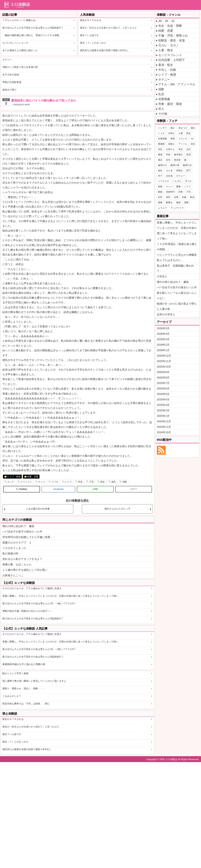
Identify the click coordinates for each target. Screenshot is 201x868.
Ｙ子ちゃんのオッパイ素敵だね (19, 20)
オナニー (7, 60)
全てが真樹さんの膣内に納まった (20, 50)
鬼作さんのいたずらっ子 (117, 509)
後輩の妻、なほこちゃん (17, 564)
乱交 (161, 94)
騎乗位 (169, 202)
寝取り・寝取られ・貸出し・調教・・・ (24, 688)
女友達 (169, 176)
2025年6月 (163, 389)
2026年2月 (163, 345)
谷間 (176, 197)
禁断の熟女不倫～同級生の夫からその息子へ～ (27, 611)
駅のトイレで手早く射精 (15, 673)
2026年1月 (163, 350)
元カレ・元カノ (169, 45)
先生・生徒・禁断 (170, 26)
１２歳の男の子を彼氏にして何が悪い (25, 570)
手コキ (188, 181)
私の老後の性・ (12, 554)
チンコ (42, 482)
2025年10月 (164, 367)
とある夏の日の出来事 (38, 509)
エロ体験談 (171, 759)
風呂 (160, 160)
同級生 (179, 170)
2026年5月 (163, 328)
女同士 (172, 133)
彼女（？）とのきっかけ (93, 43)
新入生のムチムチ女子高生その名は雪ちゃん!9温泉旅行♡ (33, 28)
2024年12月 (164, 421)
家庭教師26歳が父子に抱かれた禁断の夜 (24, 664)
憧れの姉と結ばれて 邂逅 (18, 526)
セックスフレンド (170, 55)
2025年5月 (163, 394)
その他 (163, 114)
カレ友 (169, 170)
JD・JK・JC (167, 21)
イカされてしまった (14, 548)
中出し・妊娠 (167, 70)
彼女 (103, 482)
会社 (189, 149)
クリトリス (26, 482)
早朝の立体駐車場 (12, 82)
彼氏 (114, 482)
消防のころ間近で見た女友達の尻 (20, 67)
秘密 (178, 202)
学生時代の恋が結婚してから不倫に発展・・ (29, 537)
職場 (160, 155)
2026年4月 (163, 334)
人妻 (181, 133)
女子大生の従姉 (11, 75)
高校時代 (170, 192)
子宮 (91, 482)
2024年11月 (164, 427)
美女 (181, 149)
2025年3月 (163, 405)
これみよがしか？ (12, 696)
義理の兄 (187, 165)
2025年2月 (163, 410)
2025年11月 (164, 361)
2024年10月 (164, 432)
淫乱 (160, 149)
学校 (168, 155)
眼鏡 (160, 192)
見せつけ (183, 128)
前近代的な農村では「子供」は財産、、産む (26, 704)
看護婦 (161, 144)
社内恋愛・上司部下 (172, 60)
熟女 (189, 133)
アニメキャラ (177, 208)
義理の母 (175, 165)
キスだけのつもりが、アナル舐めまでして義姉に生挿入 (32, 588)
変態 (173, 139)
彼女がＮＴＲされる (91, 20)
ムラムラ (162, 208)
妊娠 (184, 197)
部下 (189, 170)
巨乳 (160, 197)
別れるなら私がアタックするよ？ (22, 559)
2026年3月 (163, 339)
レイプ (68, 482)
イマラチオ (164, 181)
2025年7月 (163, 383)
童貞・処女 (166, 65)
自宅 (168, 160)
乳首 (80, 482)
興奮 (160, 202)
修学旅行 (178, 155)
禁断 (186, 202)
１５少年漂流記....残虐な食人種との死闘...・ (177, 247)
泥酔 (125, 482)
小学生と (162, 276)
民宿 (189, 155)
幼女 (193, 144)
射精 (160, 186)
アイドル (183, 144)
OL (192, 139)
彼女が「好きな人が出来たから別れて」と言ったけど (108, 28)
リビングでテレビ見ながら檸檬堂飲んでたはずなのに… (177, 258)
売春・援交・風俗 (170, 104)
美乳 (168, 197)
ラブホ (55, 482)
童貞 (192, 197)
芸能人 (172, 144)
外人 (161, 109)
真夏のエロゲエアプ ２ (17, 543)
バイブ (187, 186)
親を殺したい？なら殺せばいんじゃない (177, 296)
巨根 (181, 192)
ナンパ (169, 186)
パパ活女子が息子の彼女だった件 (22, 532)
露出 (193, 128)
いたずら (177, 181)
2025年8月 (163, 378)
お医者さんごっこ (13, 575)
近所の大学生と (166, 314)
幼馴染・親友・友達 (172, 40)
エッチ (11, 482)
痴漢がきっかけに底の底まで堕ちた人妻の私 (177, 306)
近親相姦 (164, 99)
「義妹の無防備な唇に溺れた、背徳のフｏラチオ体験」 (32, 35)
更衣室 (177, 160)
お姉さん (170, 149)
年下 (160, 176)
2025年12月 (164, 356)
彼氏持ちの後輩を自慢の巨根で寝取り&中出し (104, 50)
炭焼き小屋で (9, 90)
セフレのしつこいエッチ (15, 43)
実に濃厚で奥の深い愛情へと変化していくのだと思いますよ (34, 681)
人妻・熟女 (166, 50)
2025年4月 (163, 400)
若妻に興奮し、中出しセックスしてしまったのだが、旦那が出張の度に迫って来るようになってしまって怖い (60, 596)
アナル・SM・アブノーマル (177, 84)
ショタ (161, 133)
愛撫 (178, 186)
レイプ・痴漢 (14, 477)
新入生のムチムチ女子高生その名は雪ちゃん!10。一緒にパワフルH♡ (39, 603)
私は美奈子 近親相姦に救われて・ (175, 268)
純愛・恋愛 (33, 477)
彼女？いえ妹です (89, 35)
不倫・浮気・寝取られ (173, 36)
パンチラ (162, 128)
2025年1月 (163, 416)
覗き (173, 128)
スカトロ (183, 139)
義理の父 (162, 165)
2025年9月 (163, 372)
